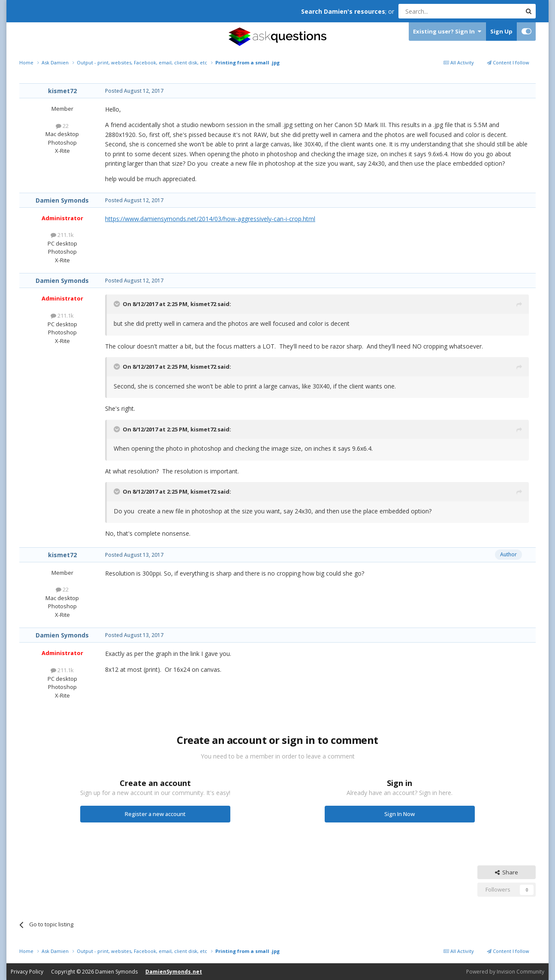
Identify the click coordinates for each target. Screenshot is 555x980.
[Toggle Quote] (118, 304)
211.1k (62, 235)
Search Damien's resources (343, 11)
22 (62, 126)
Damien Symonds (62, 200)
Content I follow (508, 62)
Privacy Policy (27, 972)
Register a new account (155, 814)
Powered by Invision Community (505, 972)
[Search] (439, 11)
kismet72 (62, 91)
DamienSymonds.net (174, 972)
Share (507, 872)
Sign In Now (400, 814)
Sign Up (501, 31)
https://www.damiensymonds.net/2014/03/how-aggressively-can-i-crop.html (210, 219)
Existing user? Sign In (447, 32)
